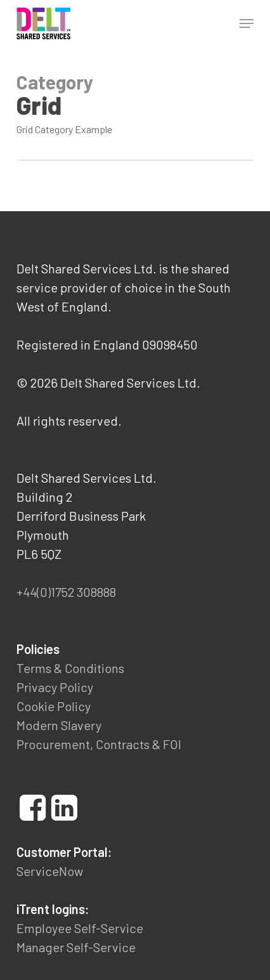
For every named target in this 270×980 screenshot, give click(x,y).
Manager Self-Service (76, 947)
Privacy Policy (55, 687)
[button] (247, 23)
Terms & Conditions (70, 668)
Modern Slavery (59, 725)
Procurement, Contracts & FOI (99, 744)
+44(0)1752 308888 (66, 592)
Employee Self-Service (80, 928)
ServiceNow (50, 871)
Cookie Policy (54, 706)
